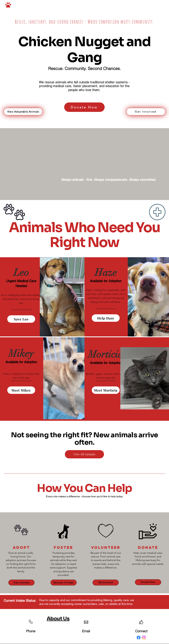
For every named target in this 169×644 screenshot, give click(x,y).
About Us (58, 619)
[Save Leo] (21, 319)
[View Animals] (21, 583)
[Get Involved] (146, 112)
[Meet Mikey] (21, 390)
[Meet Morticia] (106, 390)
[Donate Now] (84, 107)
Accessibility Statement (115, 629)
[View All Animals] (84, 454)
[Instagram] (144, 638)
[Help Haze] (106, 318)
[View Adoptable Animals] (23, 112)
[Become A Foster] (64, 583)
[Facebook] (139, 638)
